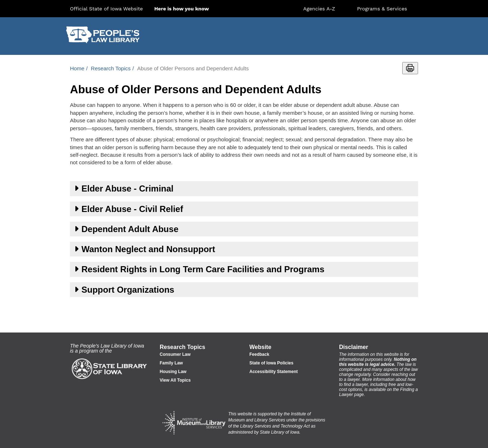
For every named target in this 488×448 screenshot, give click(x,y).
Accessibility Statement (274, 372)
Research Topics (111, 68)
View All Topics (175, 380)
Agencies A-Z (319, 9)
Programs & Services (382, 9)
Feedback (259, 354)
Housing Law (173, 372)
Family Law (171, 363)
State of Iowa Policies (271, 363)
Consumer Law (175, 354)
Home (77, 68)
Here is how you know (182, 9)
